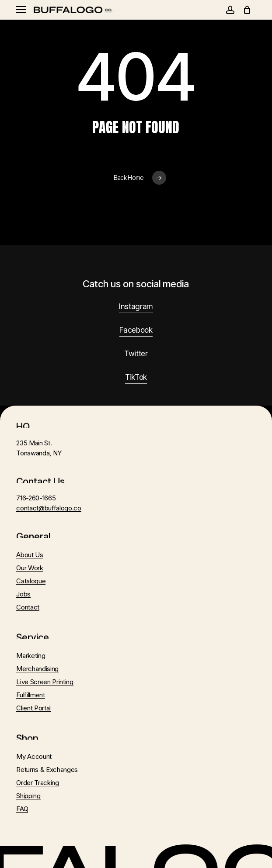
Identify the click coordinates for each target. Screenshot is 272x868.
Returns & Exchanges (47, 770)
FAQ (22, 809)
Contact (28, 607)
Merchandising (37, 669)
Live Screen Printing (45, 682)
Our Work (30, 568)
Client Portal (33, 708)
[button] (21, 10)
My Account (34, 756)
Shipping (28, 796)
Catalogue (31, 581)
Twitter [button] (136, 354)
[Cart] (247, 10)
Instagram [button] (136, 307)
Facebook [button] (136, 330)
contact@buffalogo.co (49, 508)
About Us (30, 555)
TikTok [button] (136, 377)
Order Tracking (37, 783)
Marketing (31, 656)
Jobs (23, 594)
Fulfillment (30, 695)
